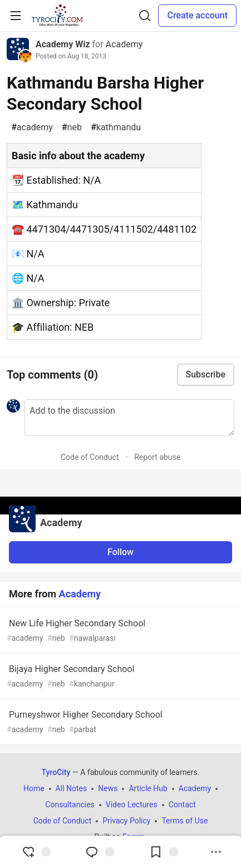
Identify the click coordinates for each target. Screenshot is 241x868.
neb (72, 127)
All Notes (72, 788)
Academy (124, 44)
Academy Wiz (63, 44)
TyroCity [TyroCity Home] (56, 772)
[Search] (145, 16)
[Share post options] (216, 852)
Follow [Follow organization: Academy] (121, 552)
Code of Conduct (90, 457)
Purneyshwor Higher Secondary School (119, 722)
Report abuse (157, 457)
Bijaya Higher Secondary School (119, 677)
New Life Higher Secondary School (119, 631)
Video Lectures (132, 805)
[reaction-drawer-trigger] (36, 852)
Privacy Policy (126, 821)
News (108, 788)
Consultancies (70, 805)
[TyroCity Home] (57, 16)
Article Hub (148, 788)
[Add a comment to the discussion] (129, 418)
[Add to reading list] (164, 852)
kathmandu (116, 127)
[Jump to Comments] (100, 852)
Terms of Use (185, 821)
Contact (182, 805)
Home (34, 788)
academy (32, 127)
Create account (197, 15)
